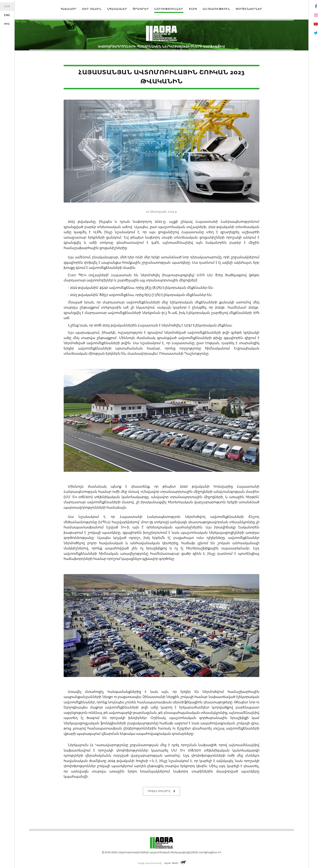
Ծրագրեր (141, 9)
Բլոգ (193, 9)
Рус (7, 24)
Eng (7, 15)
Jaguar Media (171, 863)
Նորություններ (169, 9)
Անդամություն (216, 9)
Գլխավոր (69, 9)
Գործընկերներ (249, 9)
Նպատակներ (117, 9)
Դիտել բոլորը (161, 791)
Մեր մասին (92, 9)
